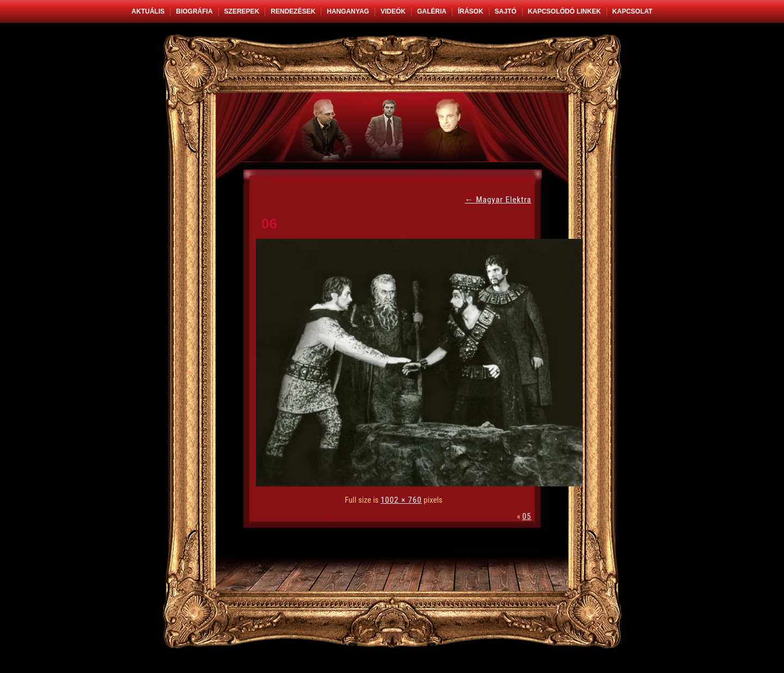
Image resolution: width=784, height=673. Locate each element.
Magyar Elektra (498, 200)
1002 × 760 (401, 500)
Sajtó (506, 11)
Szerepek (242, 11)
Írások (471, 11)
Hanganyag (348, 11)
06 (269, 224)
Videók (393, 11)
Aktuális (148, 11)
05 (527, 516)
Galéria (432, 11)
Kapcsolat (633, 11)
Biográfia (194, 11)
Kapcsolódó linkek (565, 11)
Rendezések (293, 11)
